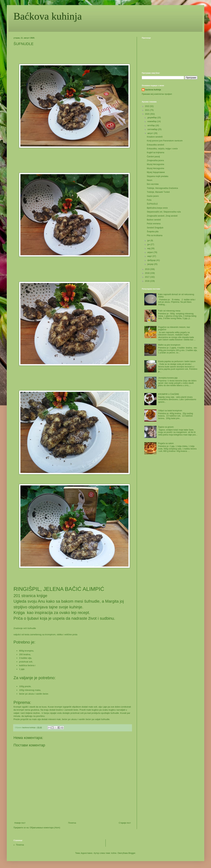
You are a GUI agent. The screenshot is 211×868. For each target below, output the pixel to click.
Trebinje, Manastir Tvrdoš (158, 192)
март (150, 256)
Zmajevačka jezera (155, 160)
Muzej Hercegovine (156, 164)
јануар (151, 264)
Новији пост (20, 823)
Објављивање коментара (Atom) (45, 828)
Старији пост (125, 823)
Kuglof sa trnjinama (156, 153)
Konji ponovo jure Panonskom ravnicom (165, 141)
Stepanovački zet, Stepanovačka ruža (164, 212)
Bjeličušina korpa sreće (157, 208)
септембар (153, 129)
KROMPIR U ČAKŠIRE (169, 394)
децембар (152, 118)
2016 (148, 281)
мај (149, 248)
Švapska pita (153, 232)
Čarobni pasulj (153, 157)
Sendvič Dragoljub (155, 228)
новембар (152, 121)
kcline (114, 853)
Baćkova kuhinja (48, 16)
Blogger (132, 853)
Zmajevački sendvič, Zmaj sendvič (162, 216)
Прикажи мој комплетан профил (157, 94)
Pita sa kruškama (155, 235)
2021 (148, 110)
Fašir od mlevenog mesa (169, 311)
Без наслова (153, 184)
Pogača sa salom (166, 443)
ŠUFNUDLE (152, 204)
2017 (148, 277)
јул (149, 241)
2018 (148, 273)
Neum (150, 180)
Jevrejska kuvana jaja (168, 378)
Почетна (72, 823)
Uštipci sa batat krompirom (170, 411)
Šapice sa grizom (166, 427)
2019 (148, 269)
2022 (148, 106)
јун (149, 244)
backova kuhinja (153, 90)
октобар (151, 125)
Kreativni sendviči (155, 137)
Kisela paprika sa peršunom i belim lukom (177, 361)
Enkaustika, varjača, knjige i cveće (162, 149)
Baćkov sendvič (154, 220)
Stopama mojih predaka (158, 176)
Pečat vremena (154, 224)
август (151, 133)
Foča (149, 200)
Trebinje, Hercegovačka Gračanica (162, 188)
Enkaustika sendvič (156, 145)
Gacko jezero (153, 196)
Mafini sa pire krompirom (169, 345)
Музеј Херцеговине (156, 172)
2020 (148, 114)
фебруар (152, 260)
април (150, 252)
